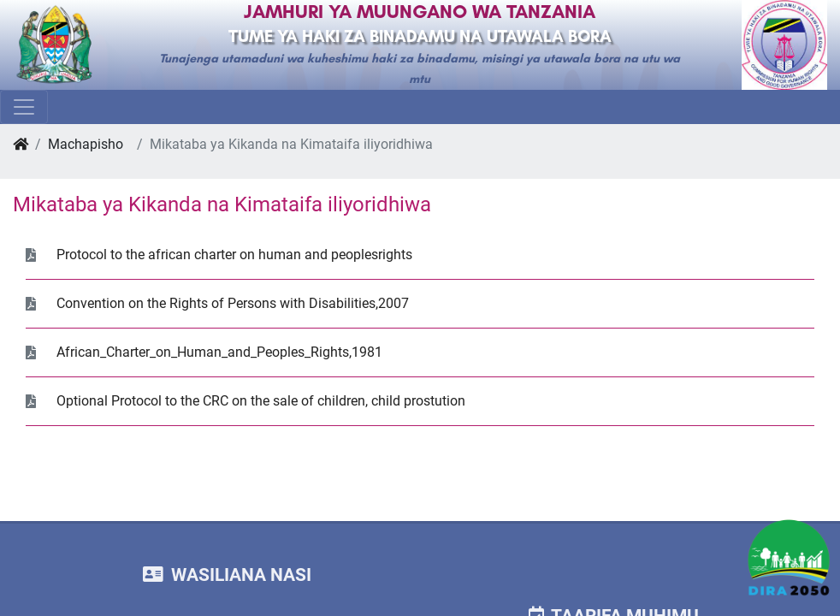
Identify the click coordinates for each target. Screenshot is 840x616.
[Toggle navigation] (24, 107)
